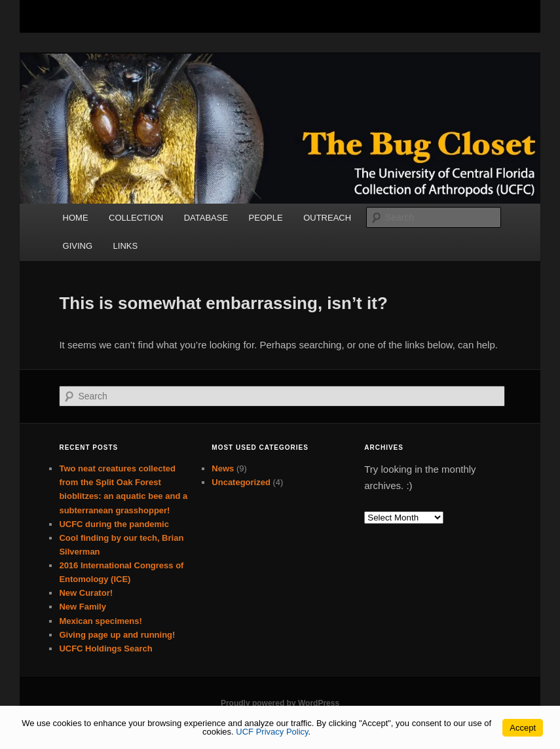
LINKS (126, 246)
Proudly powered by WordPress (280, 703)
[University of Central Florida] (141, 16)
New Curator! (86, 593)
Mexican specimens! (100, 621)
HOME (76, 218)
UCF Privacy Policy (272, 732)
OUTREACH (327, 218)
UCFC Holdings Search (105, 649)
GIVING (78, 246)
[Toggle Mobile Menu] (503, 15)
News (223, 468)
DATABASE (206, 218)
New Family (83, 607)
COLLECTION (136, 218)
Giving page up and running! (117, 635)
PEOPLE (266, 218)
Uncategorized (241, 482)
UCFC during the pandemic (114, 524)
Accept (523, 728)
